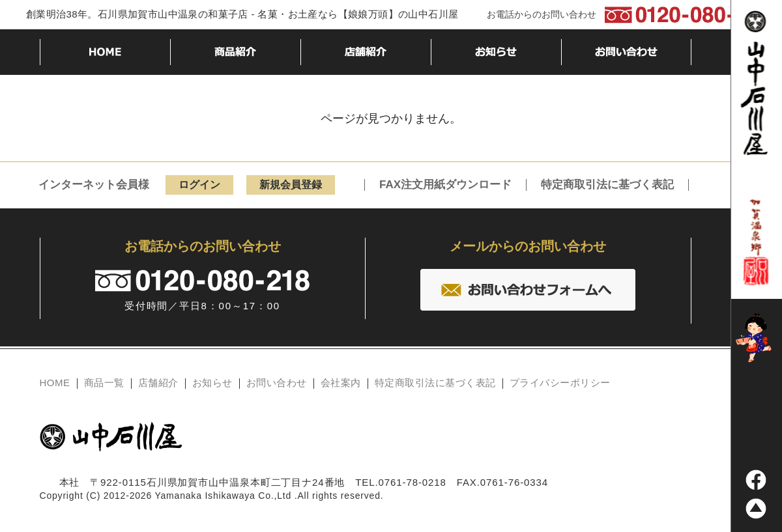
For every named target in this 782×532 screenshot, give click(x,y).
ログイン (199, 185)
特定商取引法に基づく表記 (607, 185)
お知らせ (212, 383)
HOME (55, 383)
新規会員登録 (291, 185)
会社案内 (341, 383)
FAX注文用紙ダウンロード (445, 185)
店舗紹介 (158, 383)
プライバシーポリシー (560, 383)
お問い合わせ (277, 383)
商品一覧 (104, 383)
